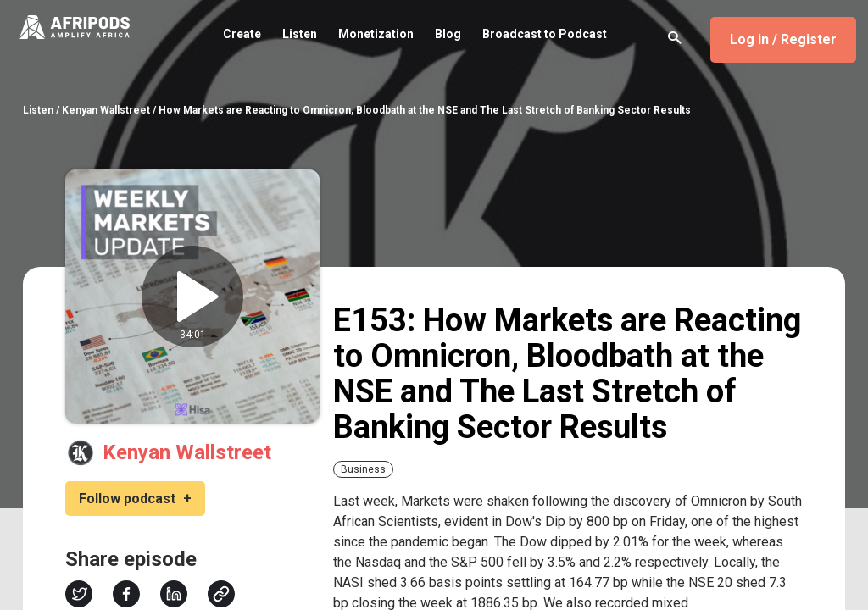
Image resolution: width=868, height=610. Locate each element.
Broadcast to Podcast (545, 35)
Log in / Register (783, 39)
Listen (300, 35)
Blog (448, 35)
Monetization (376, 35)
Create (242, 35)
